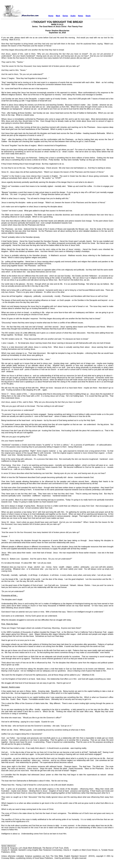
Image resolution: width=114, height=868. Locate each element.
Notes (81, 16)
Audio (73, 16)
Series (65, 16)
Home (51, 16)
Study (88, 16)
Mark (58, 16)
